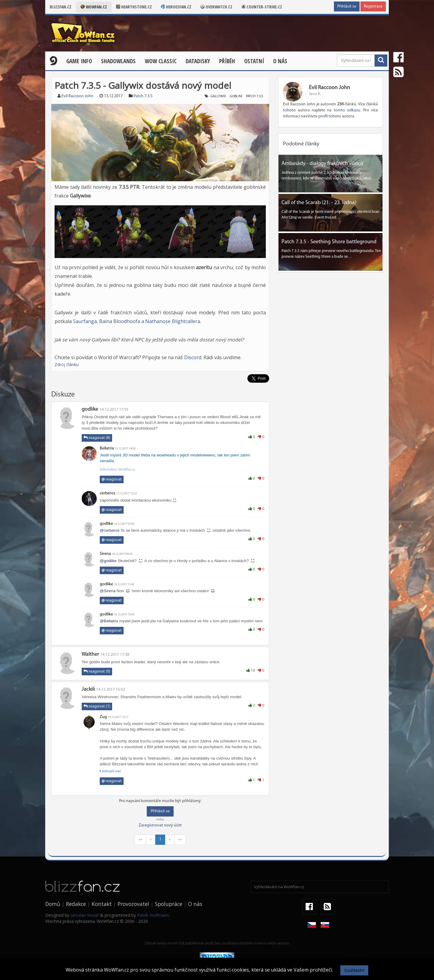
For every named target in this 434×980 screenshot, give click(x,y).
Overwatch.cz (216, 7)
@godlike (108, 561)
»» (180, 840)
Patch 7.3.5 (143, 96)
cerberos (108, 493)
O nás (280, 61)
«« (140, 840)
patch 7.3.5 (255, 96)
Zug (103, 717)
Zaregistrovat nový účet (160, 825)
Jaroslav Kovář (85, 915)
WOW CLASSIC (161, 61)
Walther (90, 654)
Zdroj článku (67, 364)
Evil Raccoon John (77, 96)
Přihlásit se (347, 6)
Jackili (88, 689)
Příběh (227, 61)
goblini (236, 96)
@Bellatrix (109, 621)
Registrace (373, 6)
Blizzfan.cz (61, 7)
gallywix (218, 96)
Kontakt (102, 904)
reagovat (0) (97, 671)
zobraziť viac (110, 771)
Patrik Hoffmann (153, 915)
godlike (90, 409)
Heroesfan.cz (176, 7)
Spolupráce (169, 904)
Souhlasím (354, 970)
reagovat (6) (97, 438)
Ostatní (254, 61)
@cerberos (110, 530)
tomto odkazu (347, 110)
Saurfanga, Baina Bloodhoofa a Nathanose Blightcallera (137, 321)
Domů (53, 904)
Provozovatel (133, 904)
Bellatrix (107, 448)
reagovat (112, 479)
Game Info (79, 61)
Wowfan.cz (94, 7)
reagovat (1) (97, 706)
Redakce (76, 904)
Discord (193, 357)
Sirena (105, 554)
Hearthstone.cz (134, 7)
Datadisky (198, 61)
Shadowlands (118, 61)
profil (323, 116)
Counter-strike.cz (262, 7)
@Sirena (108, 591)
